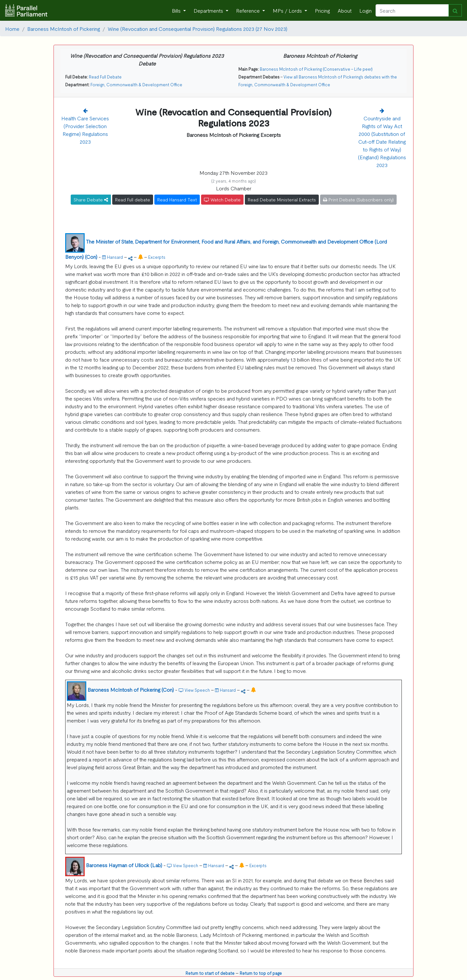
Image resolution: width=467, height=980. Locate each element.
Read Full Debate (105, 77)
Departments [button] (209, 10)
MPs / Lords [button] (288, 10)
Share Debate (91, 199)
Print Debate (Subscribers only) (358, 199)
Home (12, 29)
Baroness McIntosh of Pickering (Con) (131, 689)
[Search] (412, 10)
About (345, 10)
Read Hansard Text (177, 199)
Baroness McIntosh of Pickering (64, 29)
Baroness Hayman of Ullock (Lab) (124, 865)
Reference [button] (249, 10)
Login (365, 10)
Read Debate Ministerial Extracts (282, 199)
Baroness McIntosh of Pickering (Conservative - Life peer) (316, 69)
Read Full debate (133, 199)
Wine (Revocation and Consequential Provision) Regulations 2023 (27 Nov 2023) (198, 29)
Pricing (322, 10)
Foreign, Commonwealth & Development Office (136, 84)
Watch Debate (222, 199)
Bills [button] (177, 10)
